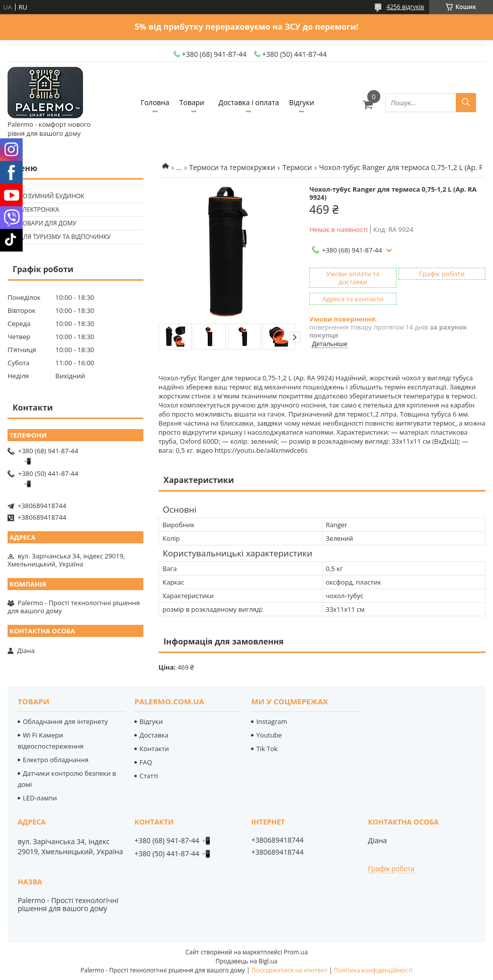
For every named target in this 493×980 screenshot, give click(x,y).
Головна (155, 102)
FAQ (146, 762)
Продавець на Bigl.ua (246, 961)
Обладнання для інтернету (65, 721)
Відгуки (302, 102)
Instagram (271, 721)
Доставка (154, 735)
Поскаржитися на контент (290, 970)
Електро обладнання (56, 760)
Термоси (297, 167)
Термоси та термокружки (232, 167)
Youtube (269, 735)
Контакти (154, 749)
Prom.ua (296, 952)
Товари (192, 102)
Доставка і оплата (249, 102)
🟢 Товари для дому (43, 223)
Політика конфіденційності (373, 970)
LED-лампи (40, 798)
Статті (149, 776)
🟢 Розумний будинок (47, 196)
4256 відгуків (405, 7)
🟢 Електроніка (34, 210)
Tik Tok (267, 749)
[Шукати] (466, 103)
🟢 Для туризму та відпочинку (60, 237)
